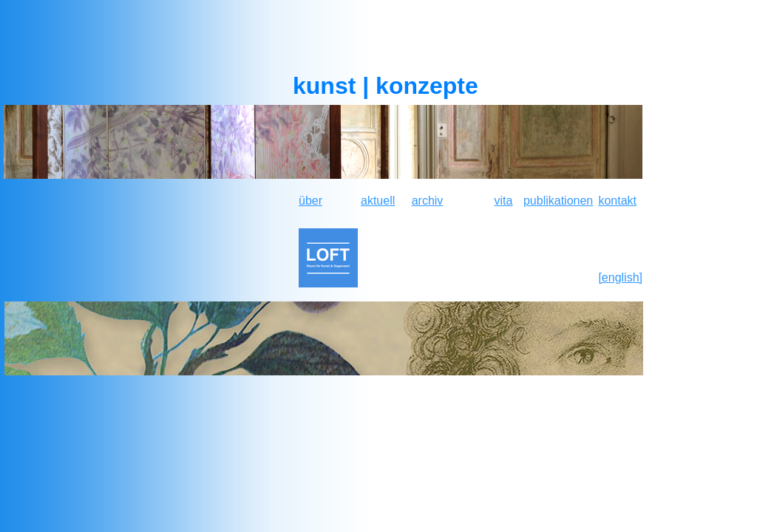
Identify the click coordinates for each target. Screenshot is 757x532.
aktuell (378, 201)
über (310, 201)
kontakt (617, 201)
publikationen (558, 201)
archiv (428, 201)
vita (504, 201)
